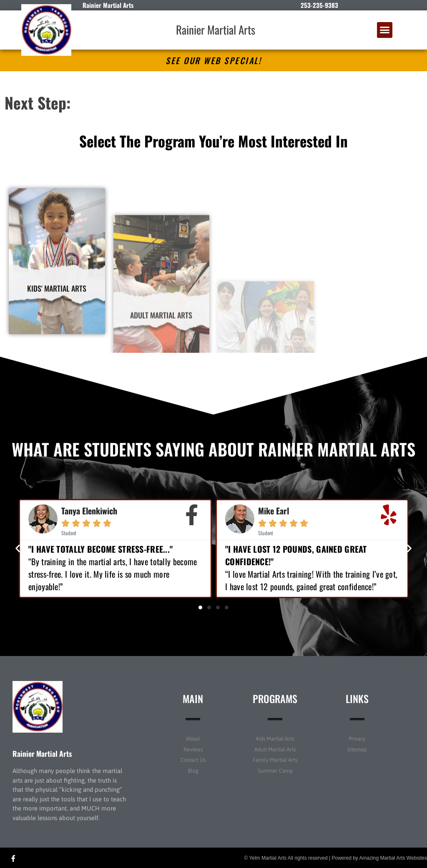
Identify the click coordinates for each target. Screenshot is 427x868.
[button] (385, 30)
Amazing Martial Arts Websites (393, 858)
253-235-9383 (319, 5)
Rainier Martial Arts (216, 30)
